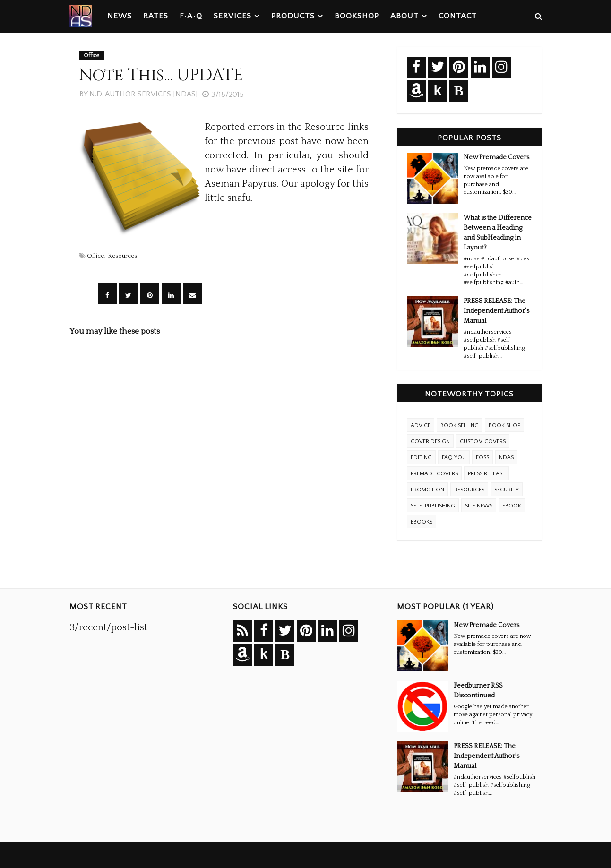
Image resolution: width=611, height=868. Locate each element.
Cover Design (430, 442)
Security (507, 490)
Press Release (486, 474)
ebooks (422, 522)
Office (95, 256)
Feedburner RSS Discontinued (478, 691)
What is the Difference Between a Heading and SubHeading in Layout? (498, 233)
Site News (479, 506)
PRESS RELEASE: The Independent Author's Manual (496, 311)
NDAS (506, 458)
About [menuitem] (404, 16)
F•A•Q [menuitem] (191, 16)
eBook (512, 506)
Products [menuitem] (293, 16)
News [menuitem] (120, 16)
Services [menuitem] (232, 16)
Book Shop (504, 425)
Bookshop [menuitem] (357, 16)
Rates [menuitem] (156, 16)
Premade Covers (434, 474)
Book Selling (460, 425)
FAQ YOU (454, 458)
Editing (421, 458)
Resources (122, 256)
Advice (421, 425)
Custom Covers (483, 442)
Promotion (427, 490)
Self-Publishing (433, 506)
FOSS (482, 458)
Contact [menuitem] (458, 16)
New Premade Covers (496, 157)
